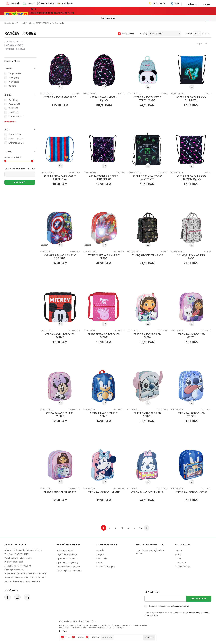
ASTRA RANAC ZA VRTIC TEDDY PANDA (147, 99)
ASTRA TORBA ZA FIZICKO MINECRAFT (147, 178)
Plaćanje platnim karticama (69, 571)
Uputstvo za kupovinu (67, 559)
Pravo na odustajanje (106, 567)
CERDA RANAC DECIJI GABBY (60, 492)
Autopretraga (128, 34)
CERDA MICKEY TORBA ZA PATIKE (60, 336)
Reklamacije (102, 559)
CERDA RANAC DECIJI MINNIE (104, 492)
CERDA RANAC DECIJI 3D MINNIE (60, 415)
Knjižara (31, 23)
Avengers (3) (15, 104)
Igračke (61, 11)
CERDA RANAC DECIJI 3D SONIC (104, 415)
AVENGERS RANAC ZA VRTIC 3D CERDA (60, 257)
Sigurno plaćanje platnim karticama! (108, 18)
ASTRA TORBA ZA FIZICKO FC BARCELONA (60, 178)
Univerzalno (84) (16, 143)
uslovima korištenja (180, 606)
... (134, 528)
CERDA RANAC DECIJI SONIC (191, 492)
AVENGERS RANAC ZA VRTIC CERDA (104, 257)
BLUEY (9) (13, 108)
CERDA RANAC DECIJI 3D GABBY (147, 336)
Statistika (80, 637)
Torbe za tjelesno (15, 49)
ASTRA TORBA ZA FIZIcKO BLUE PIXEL (191, 99)
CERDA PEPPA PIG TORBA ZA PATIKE (104, 336)
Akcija (96, 11)
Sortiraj (144, 34)
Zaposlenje (180, 563)
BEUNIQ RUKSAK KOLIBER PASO (191, 257)
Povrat (99, 563)
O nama (179, 550)
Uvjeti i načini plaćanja (67, 554)
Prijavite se (199, 599)
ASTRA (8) (13, 100)
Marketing (94, 637)
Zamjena (100, 554)
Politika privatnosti (66, 550)
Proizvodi (21, 23)
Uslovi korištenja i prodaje (69, 567)
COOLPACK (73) (16, 117)
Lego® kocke (79, 11)
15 (141, 528)
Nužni (67, 637)
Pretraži (20, 182)
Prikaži (189, 34)
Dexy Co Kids (10, 23)
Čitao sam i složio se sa (169, 606)
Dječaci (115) (15, 134)
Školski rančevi (14, 42)
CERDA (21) (14, 112)
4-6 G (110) (14, 78)
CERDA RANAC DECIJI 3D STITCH (147, 415)
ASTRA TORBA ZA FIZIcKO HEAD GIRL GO (104, 178)
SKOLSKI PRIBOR (43, 23)
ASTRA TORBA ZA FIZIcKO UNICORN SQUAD (191, 178)
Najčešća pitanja (183, 567)
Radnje (178, 559)
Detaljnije (63, 631)
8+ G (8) (12, 86)
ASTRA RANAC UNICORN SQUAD (104, 99)
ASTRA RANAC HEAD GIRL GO (60, 97)
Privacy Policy (194, 613)
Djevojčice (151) (16, 139)
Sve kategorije (42, 11)
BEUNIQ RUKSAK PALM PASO (147, 255)
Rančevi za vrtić (14, 45)
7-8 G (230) (14, 82)
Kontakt (179, 554)
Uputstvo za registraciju (68, 563)
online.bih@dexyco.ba (21, 558)
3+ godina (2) (15, 74)
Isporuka (100, 550)
